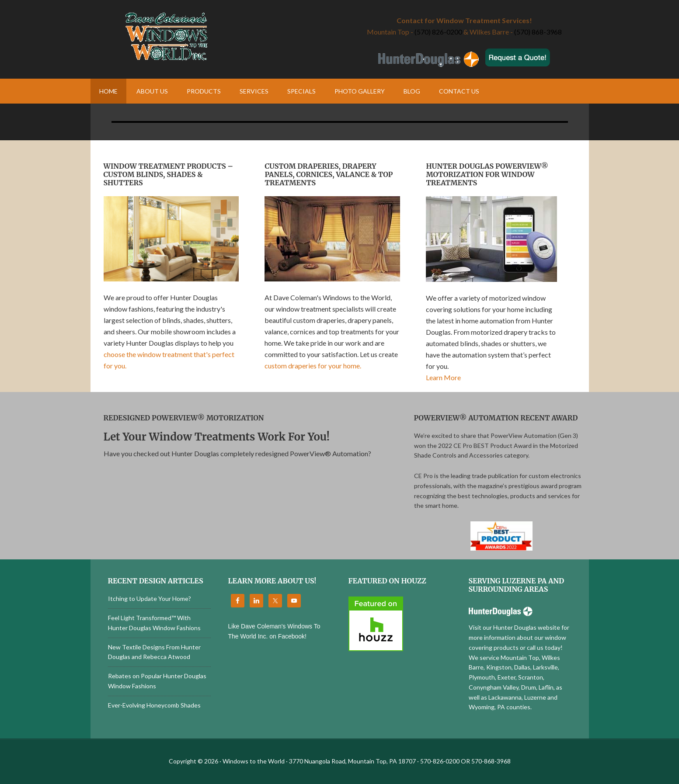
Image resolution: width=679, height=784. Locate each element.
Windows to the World (215, 37)
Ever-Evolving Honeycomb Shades (154, 705)
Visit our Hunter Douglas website (514, 627)
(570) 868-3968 (538, 32)
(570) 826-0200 (438, 32)
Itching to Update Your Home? (150, 598)
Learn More (443, 377)
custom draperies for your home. (313, 366)
